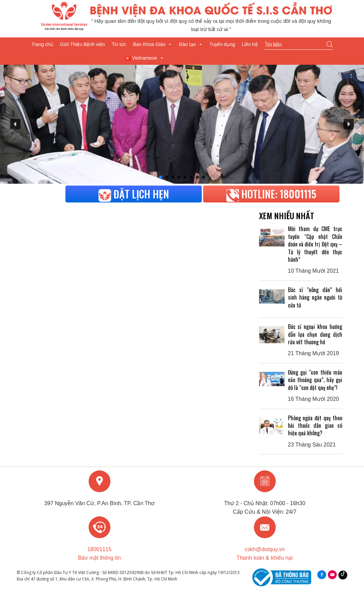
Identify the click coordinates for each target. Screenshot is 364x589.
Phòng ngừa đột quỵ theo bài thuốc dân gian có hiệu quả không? (315, 426)
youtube (332, 575)
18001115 (99, 549)
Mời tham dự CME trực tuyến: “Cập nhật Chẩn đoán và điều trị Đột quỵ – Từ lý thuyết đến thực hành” (315, 244)
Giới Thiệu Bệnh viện (82, 44)
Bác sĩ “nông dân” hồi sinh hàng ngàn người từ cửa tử (315, 297)
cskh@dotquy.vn (265, 549)
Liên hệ (249, 44)
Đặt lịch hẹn (134, 194)
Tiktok (343, 573)
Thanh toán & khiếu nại (265, 558)
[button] (15, 124)
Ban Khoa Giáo (153, 44)
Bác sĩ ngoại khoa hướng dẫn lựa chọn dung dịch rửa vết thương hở (315, 334)
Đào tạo (191, 44)
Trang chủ (42, 44)
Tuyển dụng (222, 44)
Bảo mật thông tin (100, 558)
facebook (322, 575)
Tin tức (119, 44)
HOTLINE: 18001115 (271, 194)
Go (330, 44)
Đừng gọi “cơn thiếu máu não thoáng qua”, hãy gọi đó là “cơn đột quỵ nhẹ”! (315, 380)
